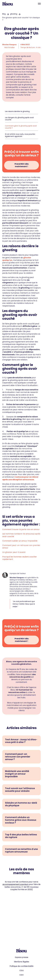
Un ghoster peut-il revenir (14, 552)
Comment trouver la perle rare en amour (21, 529)
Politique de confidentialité (21, 966)
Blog (4, 14)
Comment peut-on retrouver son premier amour (21, 547)
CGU (22, 971)
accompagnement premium (15, 884)
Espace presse (22, 957)
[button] (39, 4)
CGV (22, 975)
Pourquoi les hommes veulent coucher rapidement (20, 558)
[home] (8, 4)
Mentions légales (22, 962)
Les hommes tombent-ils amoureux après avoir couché (21, 535)
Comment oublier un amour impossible (20, 541)
